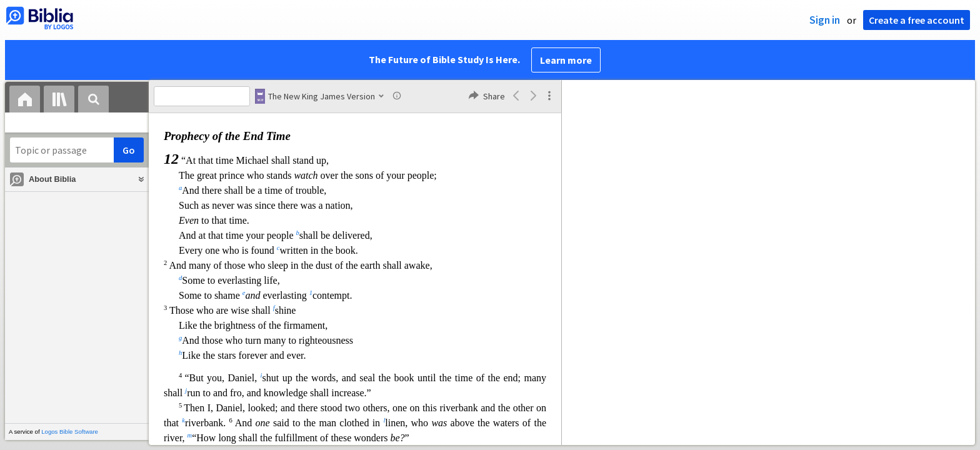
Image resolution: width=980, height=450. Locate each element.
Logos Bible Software (70, 432)
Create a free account (917, 20)
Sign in (825, 20)
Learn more (566, 60)
